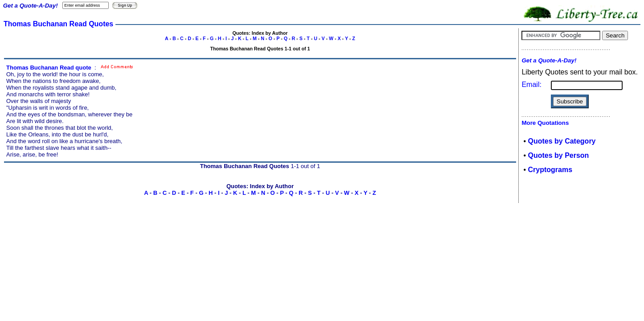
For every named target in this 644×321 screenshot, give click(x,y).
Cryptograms (550, 170)
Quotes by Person (558, 155)
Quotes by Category (562, 141)
